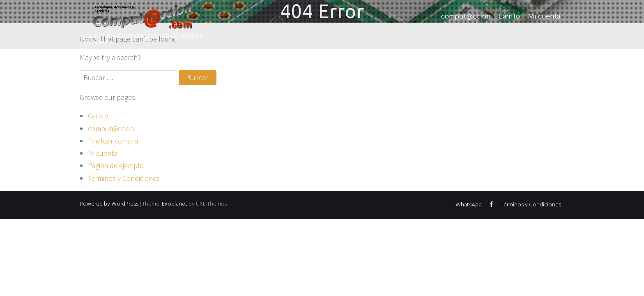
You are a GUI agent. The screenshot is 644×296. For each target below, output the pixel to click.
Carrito (509, 17)
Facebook (491, 206)
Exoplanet (175, 204)
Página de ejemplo (116, 165)
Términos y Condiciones (124, 178)
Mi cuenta (544, 17)
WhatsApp (469, 205)
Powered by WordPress (109, 204)
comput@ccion (466, 17)
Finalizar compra (113, 141)
